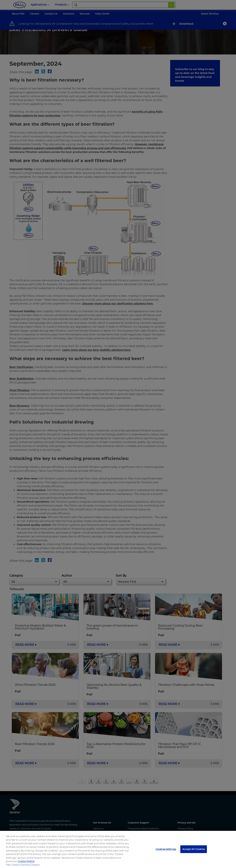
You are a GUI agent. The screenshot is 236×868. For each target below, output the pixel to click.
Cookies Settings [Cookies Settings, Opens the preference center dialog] (166, 849)
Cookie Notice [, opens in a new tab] (26, 861)
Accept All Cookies (194, 849)
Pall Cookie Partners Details (23, 865)
